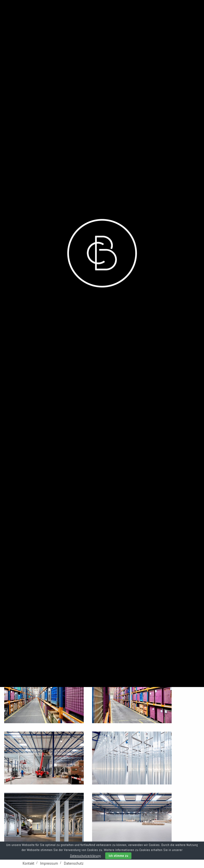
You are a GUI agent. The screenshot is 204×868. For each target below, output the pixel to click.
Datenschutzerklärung (85, 856)
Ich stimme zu (118, 856)
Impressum (49, 863)
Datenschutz (74, 863)
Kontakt (28, 863)
